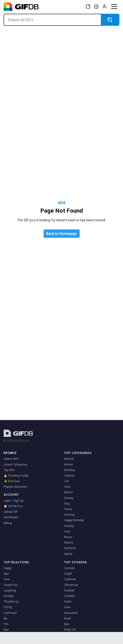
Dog (67, 504)
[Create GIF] (96, 7)
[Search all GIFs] (52, 20)
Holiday (69, 526)
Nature (69, 543)
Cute (67, 487)
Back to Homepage (61, 234)
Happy (8, 568)
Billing (8, 523)
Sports (68, 554)
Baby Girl (70, 630)
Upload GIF (11, 512)
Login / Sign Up (14, 501)
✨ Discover (12, 481)
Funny (68, 509)
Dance (68, 492)
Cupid (68, 574)
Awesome (71, 613)
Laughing (10, 591)
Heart (68, 602)
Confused (10, 613)
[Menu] (114, 7)
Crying (8, 607)
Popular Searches (15, 487)
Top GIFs (9, 470)
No (5, 618)
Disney (69, 498)
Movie (68, 537)
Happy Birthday (74, 520)
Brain (68, 618)
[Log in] (104, 7)
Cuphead (70, 579)
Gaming (69, 515)
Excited (9, 596)
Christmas (71, 585)
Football (69, 591)
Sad (6, 574)
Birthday (70, 470)
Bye (6, 630)
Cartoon (69, 476)
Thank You (11, 585)
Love (67, 532)
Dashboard (11, 517)
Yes (6, 624)
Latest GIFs (11, 459)
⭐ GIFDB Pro (13, 506)
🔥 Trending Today (16, 476)
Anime (68, 465)
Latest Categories (16, 465)
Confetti (69, 596)
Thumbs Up (11, 602)
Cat (66, 481)
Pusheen (70, 548)
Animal (69, 459)
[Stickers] (88, 7)
